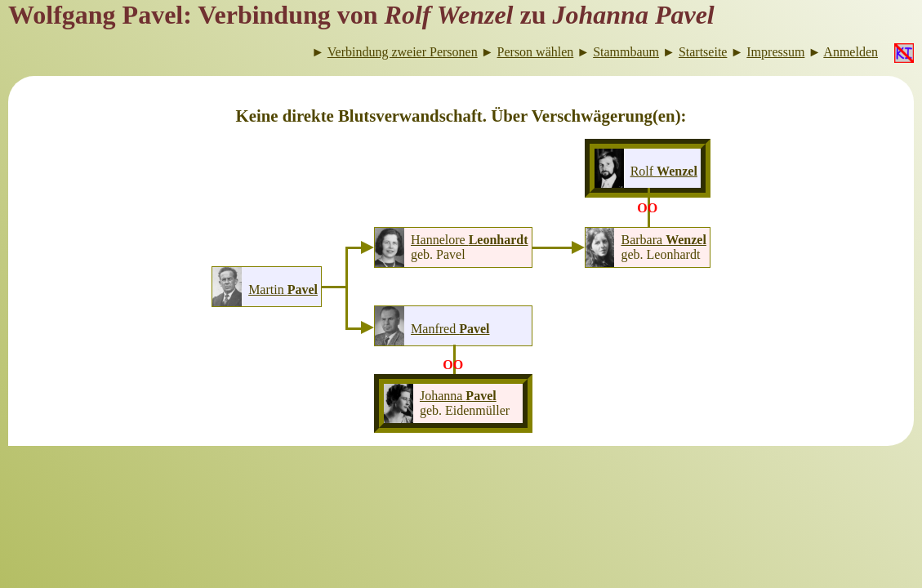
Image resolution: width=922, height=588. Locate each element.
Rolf (664, 171)
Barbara (663, 240)
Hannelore (470, 240)
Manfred (450, 329)
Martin (283, 290)
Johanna (458, 396)
